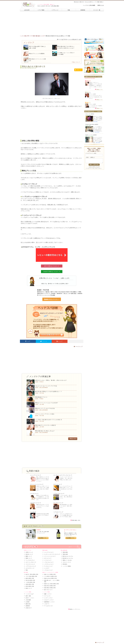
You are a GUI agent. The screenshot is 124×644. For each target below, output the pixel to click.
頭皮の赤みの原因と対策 (50, 586)
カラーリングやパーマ (31, 562)
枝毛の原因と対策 (30, 586)
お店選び (27, 602)
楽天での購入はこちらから (52, 266)
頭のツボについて (48, 590)
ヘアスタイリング (58, 512)
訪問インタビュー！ (94, 82)
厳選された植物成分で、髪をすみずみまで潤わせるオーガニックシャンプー (70, 534)
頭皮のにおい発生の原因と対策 (51, 584)
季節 (26, 570)
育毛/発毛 (65, 564)
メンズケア (33, 512)
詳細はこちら (99, 89)
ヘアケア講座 (41, 10)
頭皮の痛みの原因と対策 (50, 588)
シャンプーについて (36, 475)
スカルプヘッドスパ (49, 600)
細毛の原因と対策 (30, 578)
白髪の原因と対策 (30, 584)
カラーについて (58, 484)
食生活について (29, 554)
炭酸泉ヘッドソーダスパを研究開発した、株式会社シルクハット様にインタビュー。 (96, 86)
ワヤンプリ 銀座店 (90, 114)
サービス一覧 (97, 10)
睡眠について (28, 556)
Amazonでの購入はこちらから (52, 272)
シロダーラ (46, 604)
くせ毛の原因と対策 (30, 582)
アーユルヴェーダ (48, 606)
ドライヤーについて (30, 564)
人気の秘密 (28, 600)
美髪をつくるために (67, 560)
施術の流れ (28, 604)
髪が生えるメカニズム (68, 556)
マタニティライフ (67, 562)
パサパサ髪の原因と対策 (31, 576)
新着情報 (83, 10)
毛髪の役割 (65, 554)
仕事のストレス (29, 552)
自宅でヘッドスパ (30, 598)
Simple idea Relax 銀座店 (92, 124)
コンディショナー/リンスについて (63, 475)
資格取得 (27, 606)
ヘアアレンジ (55, 10)
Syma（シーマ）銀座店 (91, 135)
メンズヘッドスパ (48, 598)
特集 (69, 10)
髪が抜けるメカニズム (68, 558)
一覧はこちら (76, 62)
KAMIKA (39, 530)
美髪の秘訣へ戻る (75, 520)
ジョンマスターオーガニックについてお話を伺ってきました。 (96, 97)
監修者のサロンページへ (52, 299)
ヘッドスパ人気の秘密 (89, 5)
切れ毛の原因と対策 (30, 580)
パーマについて (34, 494)
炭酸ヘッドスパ (47, 594)
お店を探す (27, 10)
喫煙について (28, 558)
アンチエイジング (58, 503)
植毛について (28, 588)
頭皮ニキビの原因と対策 (50, 574)
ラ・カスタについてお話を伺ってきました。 (96, 106)
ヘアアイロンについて (31, 566)
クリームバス (47, 596)
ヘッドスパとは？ (30, 594)
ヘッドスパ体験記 (67, 566)
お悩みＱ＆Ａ (28, 608)
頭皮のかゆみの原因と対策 (50, 578)
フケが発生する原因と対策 (50, 576)
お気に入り (78, 70)
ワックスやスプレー (30, 560)
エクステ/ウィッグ (30, 568)
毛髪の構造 (65, 552)
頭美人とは (101, 5)
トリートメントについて (37, 484)
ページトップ (78, 347)
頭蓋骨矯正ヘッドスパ (49, 602)
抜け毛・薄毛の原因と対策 (32, 574)
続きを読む (96, 122)
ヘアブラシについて (36, 503)
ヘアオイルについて (59, 494)
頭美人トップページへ (74, 609)
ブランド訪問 (93, 94)
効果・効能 (28, 596)
